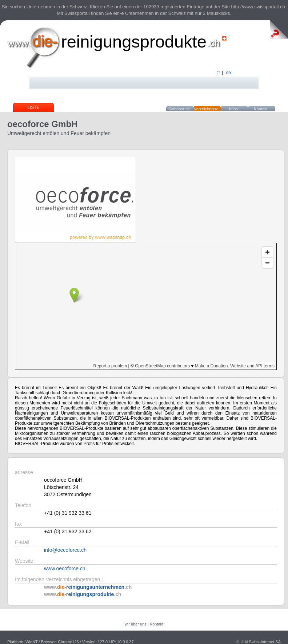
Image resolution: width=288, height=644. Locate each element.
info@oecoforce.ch (65, 550)
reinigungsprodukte (134, 42)
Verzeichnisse (206, 109)
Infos (233, 109)
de (229, 73)
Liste (33, 107)
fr (219, 73)
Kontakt (261, 109)
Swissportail (179, 109)
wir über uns (136, 624)
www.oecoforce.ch (65, 568)
